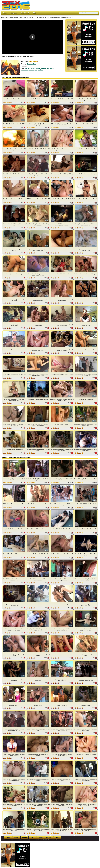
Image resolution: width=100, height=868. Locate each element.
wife (29, 68)
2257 (33, 838)
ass (36, 70)
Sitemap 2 (49, 838)
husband (38, 68)
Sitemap (41, 838)
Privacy (16, 838)
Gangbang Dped (32, 64)
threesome (31, 70)
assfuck (40, 70)
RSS (34, 13)
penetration (24, 70)
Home (4, 13)
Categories (14, 13)
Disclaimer (25, 838)
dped (48, 68)
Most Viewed (25, 13)
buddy (33, 68)
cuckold (44, 68)
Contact (57, 838)
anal (26, 68)
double (52, 68)
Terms (8, 838)
